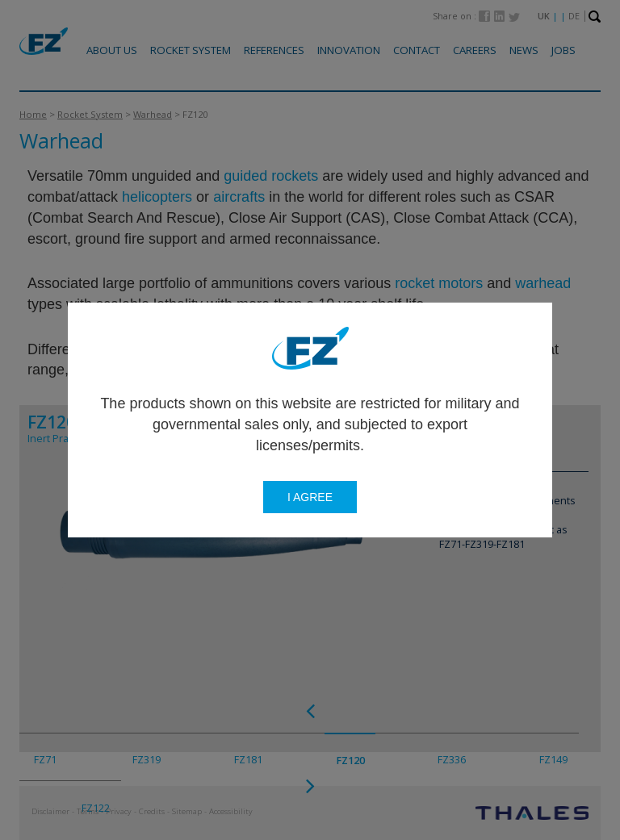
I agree (310, 497)
